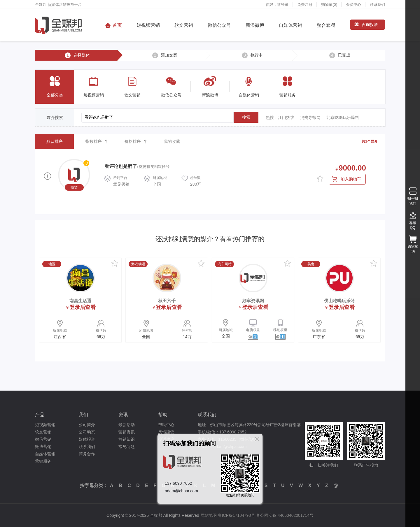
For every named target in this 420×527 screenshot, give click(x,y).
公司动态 (87, 432)
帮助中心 (166, 425)
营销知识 (127, 439)
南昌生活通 (80, 301)
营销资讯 (127, 432)
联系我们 (377, 5)
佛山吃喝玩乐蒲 (339, 301)
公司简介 (87, 425)
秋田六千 (167, 301)
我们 (83, 415)
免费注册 (305, 5)
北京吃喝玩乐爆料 (343, 117)
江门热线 (286, 117)
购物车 (329, 5)
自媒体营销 (290, 25)
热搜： (272, 117)
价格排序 (133, 141)
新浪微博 (255, 25)
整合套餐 (326, 25)
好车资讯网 (253, 301)
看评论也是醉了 (121, 166)
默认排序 (55, 141)
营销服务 (43, 461)
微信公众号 (219, 25)
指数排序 (94, 141)
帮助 (163, 415)
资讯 (123, 415)
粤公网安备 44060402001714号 (285, 515)
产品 (40, 415)
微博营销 (43, 447)
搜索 (246, 117)
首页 (117, 25)
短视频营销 (148, 25)
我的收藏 (172, 141)
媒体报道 (87, 439)
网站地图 (209, 515)
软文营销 (184, 25)
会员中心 (353, 5)
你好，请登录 (277, 5)
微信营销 (43, 439)
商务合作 (87, 454)
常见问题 (127, 447)
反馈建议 (166, 432)
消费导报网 (310, 117)
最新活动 (127, 425)
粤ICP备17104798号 (237, 515)
